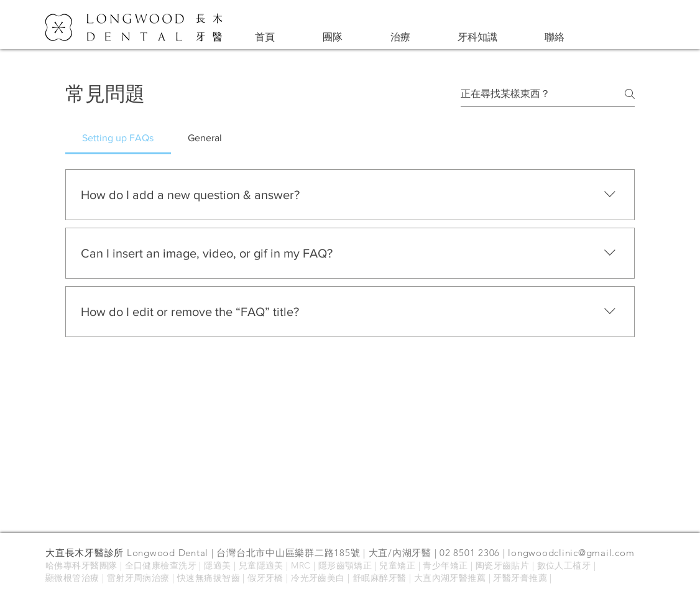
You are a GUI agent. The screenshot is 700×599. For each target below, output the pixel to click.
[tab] (118, 138)
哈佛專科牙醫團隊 (81, 565)
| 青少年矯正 (443, 565)
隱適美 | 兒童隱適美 (244, 565)
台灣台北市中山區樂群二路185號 (288, 553)
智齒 (231, 578)
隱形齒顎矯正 (345, 565)
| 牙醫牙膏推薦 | (519, 578)
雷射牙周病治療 (138, 578)
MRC (302, 565)
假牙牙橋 (265, 578)
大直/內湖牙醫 (400, 553)
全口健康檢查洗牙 (161, 565)
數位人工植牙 (564, 565)
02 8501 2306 (470, 553)
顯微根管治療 (72, 578)
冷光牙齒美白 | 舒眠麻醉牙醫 (350, 578)
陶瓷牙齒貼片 (503, 565)
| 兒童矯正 (394, 565)
